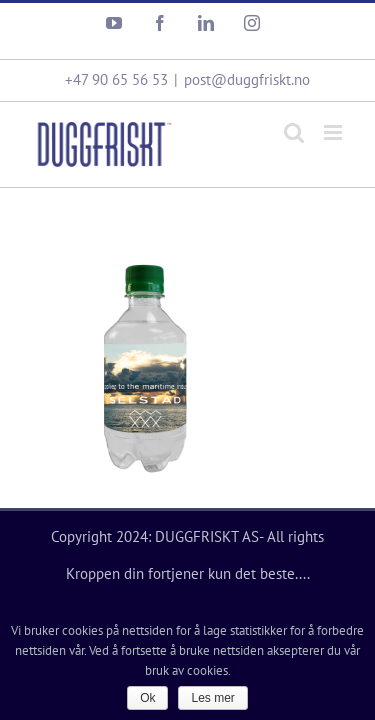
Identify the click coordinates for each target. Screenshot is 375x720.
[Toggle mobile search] (294, 117)
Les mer (212, 698)
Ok (147, 698)
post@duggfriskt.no (247, 64)
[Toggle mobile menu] (334, 117)
